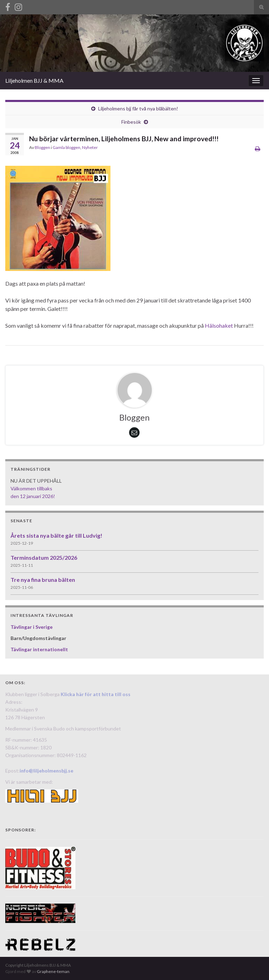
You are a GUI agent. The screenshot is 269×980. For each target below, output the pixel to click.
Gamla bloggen (66, 147)
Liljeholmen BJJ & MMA (34, 80)
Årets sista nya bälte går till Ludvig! (56, 535)
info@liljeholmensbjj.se (46, 771)
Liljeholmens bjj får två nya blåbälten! (138, 108)
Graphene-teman (53, 971)
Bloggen (42, 147)
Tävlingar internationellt (39, 649)
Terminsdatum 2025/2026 (44, 557)
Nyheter (90, 147)
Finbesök (131, 122)
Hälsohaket (219, 325)
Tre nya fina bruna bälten (43, 580)
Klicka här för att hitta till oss (96, 694)
